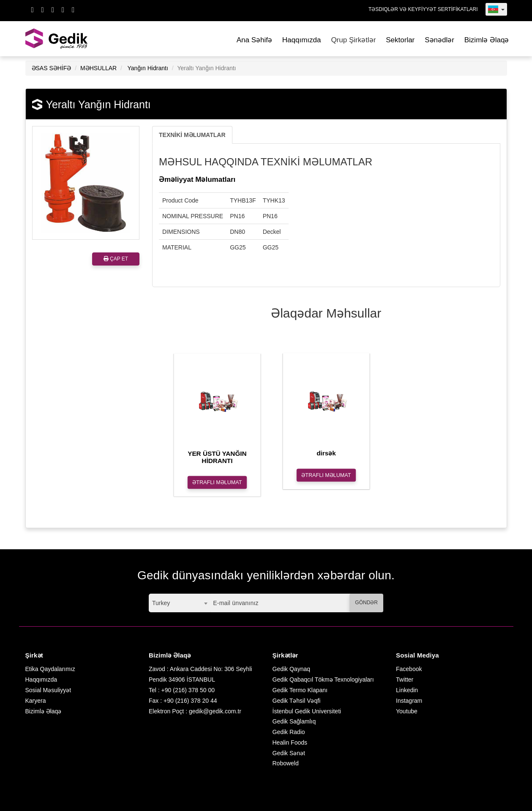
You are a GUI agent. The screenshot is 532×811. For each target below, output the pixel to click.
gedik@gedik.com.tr (215, 711)
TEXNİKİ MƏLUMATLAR (192, 135)
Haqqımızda (302, 40)
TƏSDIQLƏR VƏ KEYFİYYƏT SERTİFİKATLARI (423, 9)
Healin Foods (290, 743)
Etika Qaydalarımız (50, 669)
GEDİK (57, 39)
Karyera (36, 701)
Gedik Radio (289, 732)
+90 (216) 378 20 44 (190, 701)
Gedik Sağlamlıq (294, 721)
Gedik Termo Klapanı (300, 690)
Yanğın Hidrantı (148, 68)
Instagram (409, 701)
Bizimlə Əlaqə (487, 40)
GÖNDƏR (366, 603)
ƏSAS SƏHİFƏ (52, 68)
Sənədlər (439, 40)
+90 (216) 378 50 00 (188, 690)
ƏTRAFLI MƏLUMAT (217, 482)
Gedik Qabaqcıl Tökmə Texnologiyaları (323, 679)
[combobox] (180, 603)
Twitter (405, 679)
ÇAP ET (116, 259)
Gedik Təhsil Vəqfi (297, 701)
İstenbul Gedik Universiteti (307, 711)
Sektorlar (400, 40)
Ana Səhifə (254, 40)
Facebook (409, 669)
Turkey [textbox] (161, 603)
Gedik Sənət (289, 753)
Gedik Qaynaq (292, 669)
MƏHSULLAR (98, 68)
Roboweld (286, 763)
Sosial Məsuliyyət (48, 690)
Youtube (407, 711)
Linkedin (407, 690)
